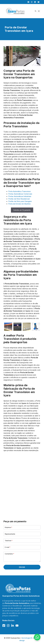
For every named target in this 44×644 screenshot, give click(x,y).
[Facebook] (28, 2)
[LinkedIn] (34, 2)
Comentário (9, 554)
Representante (10, 534)
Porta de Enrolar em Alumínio (20, 204)
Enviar (22, 567)
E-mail (8, 547)
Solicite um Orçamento (22, 210)
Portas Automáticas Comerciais (20, 194)
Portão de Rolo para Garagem (20, 201)
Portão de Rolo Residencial (19, 199)
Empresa (8, 527)
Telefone (9, 541)
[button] (36, 11)
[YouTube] (38, 2)
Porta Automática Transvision (20, 191)
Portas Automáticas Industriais (20, 196)
